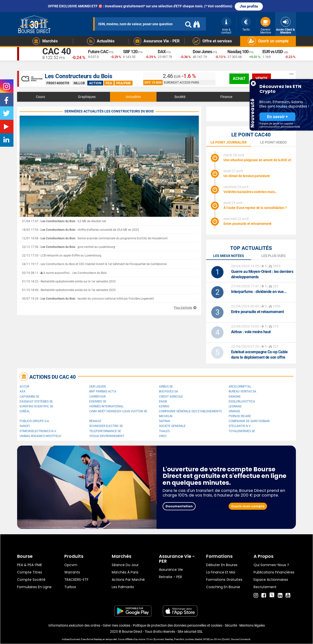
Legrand (235, 406)
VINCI (163, 436)
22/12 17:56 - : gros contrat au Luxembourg (69, 247)
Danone (235, 397)
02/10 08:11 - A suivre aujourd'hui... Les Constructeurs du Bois (64, 273)
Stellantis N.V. (240, 426)
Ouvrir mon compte (248, 506)
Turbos (70, 587)
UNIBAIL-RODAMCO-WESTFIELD (40, 436)
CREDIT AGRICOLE (171, 397)
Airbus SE (166, 387)
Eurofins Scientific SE (36, 406)
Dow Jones (202, 52)
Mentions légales (252, 625)
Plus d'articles (183, 308)
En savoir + (277, 117)
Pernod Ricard (240, 416)
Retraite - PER (170, 577)
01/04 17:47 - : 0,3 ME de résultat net (64, 221)
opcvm (71, 565)
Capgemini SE (29, 397)
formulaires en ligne (34, 587)
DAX (162, 52)
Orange (234, 411)
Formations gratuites (224, 580)
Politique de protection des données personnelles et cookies (178, 625)
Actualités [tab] (133, 97)
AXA (22, 391)
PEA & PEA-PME (30, 565)
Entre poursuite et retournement (247, 224)
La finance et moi (221, 572)
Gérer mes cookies (117, 625)
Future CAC (98, 52)
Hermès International (106, 406)
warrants (72, 572)
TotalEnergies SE (242, 431)
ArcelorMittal (240, 387)
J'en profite (249, 6)
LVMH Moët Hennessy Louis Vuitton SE (118, 411)
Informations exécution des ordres (74, 625)
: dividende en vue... (259, 292)
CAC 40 (57, 51)
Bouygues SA (168, 391)
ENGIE (163, 401)
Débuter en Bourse (222, 565)
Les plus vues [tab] (273, 256)
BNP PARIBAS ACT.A (103, 391)
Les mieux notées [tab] (229, 256)
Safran (165, 421)
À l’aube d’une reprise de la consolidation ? (255, 208)
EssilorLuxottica (242, 401)
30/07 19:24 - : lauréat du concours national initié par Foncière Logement (88, 299)
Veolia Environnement (107, 436)
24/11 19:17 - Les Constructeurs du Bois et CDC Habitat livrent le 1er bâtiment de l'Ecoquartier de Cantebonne (94, 264)
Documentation (179, 506)
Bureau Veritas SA (242, 391)
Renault (95, 421)
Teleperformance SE (105, 431)
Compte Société (31, 580)
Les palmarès (123, 587)
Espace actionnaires (271, 580)
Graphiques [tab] (87, 97)
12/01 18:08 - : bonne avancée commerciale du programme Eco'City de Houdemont (95, 238)
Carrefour (97, 397)
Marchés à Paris (125, 572)
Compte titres (30, 572)
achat (239, 79)
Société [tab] (180, 97)
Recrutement (265, 587)
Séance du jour (125, 565)
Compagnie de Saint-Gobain (249, 421)
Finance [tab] (226, 97)
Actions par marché (128, 580)
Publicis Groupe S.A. (35, 421)
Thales (164, 431)
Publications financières (274, 572)
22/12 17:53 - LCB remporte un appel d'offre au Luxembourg (62, 255)
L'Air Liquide (98, 387)
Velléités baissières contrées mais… (250, 192)
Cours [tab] (40, 97)
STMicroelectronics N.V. (38, 431)
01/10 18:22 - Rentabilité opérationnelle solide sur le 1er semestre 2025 (69, 281)
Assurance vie (171, 570)
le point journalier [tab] (229, 142)
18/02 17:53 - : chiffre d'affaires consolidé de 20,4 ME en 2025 (80, 230)
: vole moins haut (251, 332)
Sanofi (25, 426)
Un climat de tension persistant (247, 176)
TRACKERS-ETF (76, 580)
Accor (24, 387)
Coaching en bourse (223, 587)
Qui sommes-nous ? (271, 565)
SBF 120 (130, 52)
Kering (164, 406)
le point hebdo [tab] (274, 142)
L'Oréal (25, 411)
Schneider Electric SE (106, 426)
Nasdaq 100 (238, 52)
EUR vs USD (273, 52)
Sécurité (231, 625)
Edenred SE (98, 401)
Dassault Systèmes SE (36, 401)
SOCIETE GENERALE (172, 426)
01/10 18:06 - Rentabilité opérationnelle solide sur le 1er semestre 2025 (69, 290)
